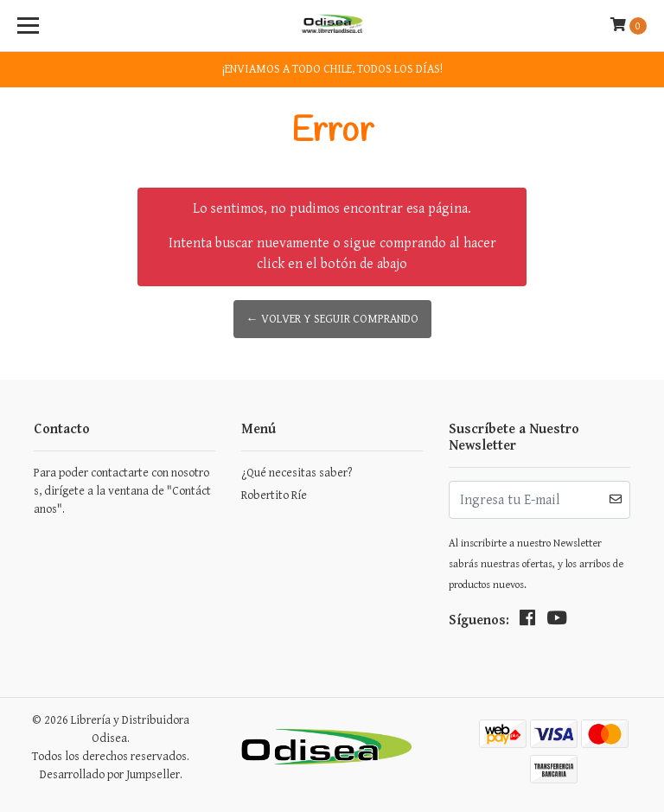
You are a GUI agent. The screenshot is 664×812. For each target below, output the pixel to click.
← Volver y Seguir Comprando (332, 319)
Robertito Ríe (274, 496)
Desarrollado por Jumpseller (110, 775)
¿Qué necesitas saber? (297, 473)
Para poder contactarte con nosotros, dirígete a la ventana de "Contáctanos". (122, 491)
